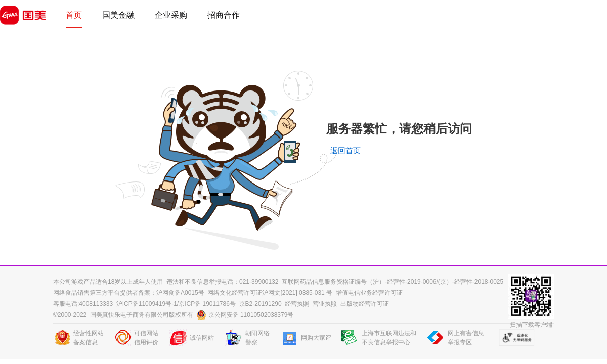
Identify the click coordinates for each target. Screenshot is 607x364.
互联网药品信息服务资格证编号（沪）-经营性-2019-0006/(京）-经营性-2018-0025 (393, 282)
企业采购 (171, 15)
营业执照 (325, 304)
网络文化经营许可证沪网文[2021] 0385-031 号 (270, 293)
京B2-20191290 (261, 304)
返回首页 (345, 151)
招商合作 (224, 15)
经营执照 (297, 304)
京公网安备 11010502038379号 (245, 315)
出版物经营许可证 (365, 304)
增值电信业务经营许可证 (369, 293)
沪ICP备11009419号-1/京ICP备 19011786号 (176, 304)
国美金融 (118, 15)
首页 (74, 15)
